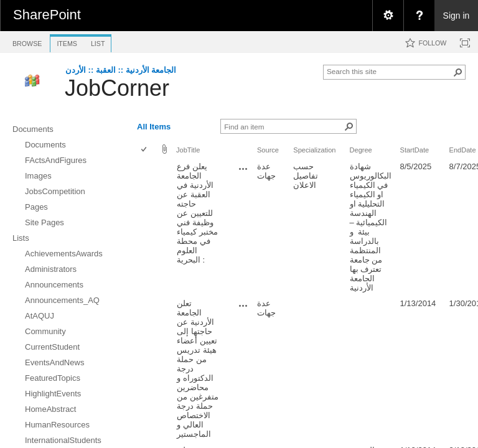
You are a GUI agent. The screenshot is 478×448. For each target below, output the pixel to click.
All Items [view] (154, 127)
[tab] (27, 41)
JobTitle (188, 150)
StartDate (415, 150)
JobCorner (117, 88)
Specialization (314, 150)
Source (268, 150)
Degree (361, 150)
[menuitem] (388, 16)
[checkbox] (145, 150)
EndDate (463, 150)
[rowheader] (147, 227)
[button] (458, 72)
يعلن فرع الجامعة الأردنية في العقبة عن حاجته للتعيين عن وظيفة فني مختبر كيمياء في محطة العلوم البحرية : (197, 213)
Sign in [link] (457, 16)
